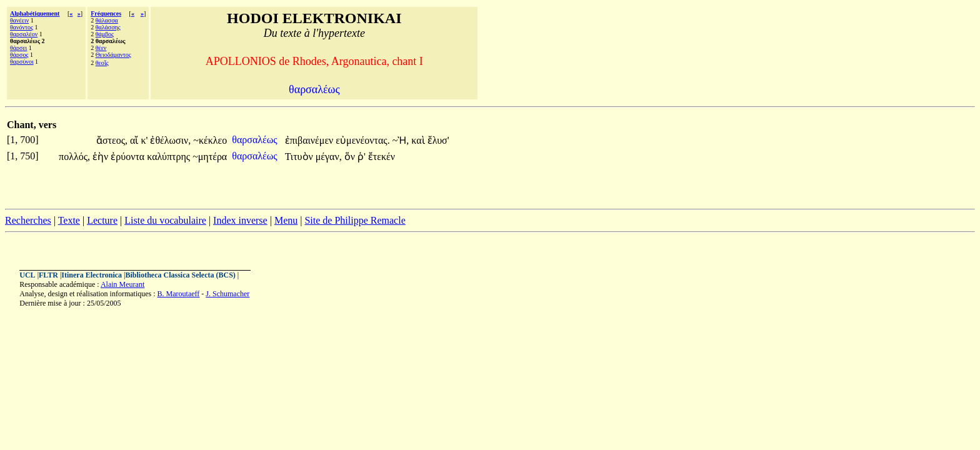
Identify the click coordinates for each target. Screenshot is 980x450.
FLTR (48, 275)
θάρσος (19, 55)
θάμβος (105, 34)
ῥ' (362, 157)
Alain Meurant (122, 284)
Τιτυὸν (300, 157)
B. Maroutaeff (179, 294)
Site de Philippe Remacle (355, 220)
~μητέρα (210, 157)
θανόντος (22, 27)
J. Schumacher (227, 294)
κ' (144, 140)
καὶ (419, 140)
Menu (286, 220)
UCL (27, 275)
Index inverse (240, 220)
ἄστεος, (112, 140)
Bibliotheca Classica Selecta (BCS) (181, 275)
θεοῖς (102, 63)
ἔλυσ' (438, 140)
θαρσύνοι (22, 62)
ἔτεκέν (382, 157)
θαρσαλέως (256, 140)
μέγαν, (329, 157)
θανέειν (19, 20)
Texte (69, 220)
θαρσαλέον (24, 34)
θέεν (101, 48)
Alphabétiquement (35, 13)
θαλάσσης (108, 27)
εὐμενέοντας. (362, 140)
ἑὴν (102, 157)
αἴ (135, 140)
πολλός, (74, 157)
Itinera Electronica (92, 275)
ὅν (351, 157)
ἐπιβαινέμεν (311, 140)
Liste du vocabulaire (165, 220)
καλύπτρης (170, 157)
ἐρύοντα (129, 157)
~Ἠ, (401, 140)
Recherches (28, 220)
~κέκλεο (210, 140)
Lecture (102, 220)
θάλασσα (107, 20)
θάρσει (18, 48)
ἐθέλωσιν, (170, 140)
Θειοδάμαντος (113, 55)
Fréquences (106, 13)
